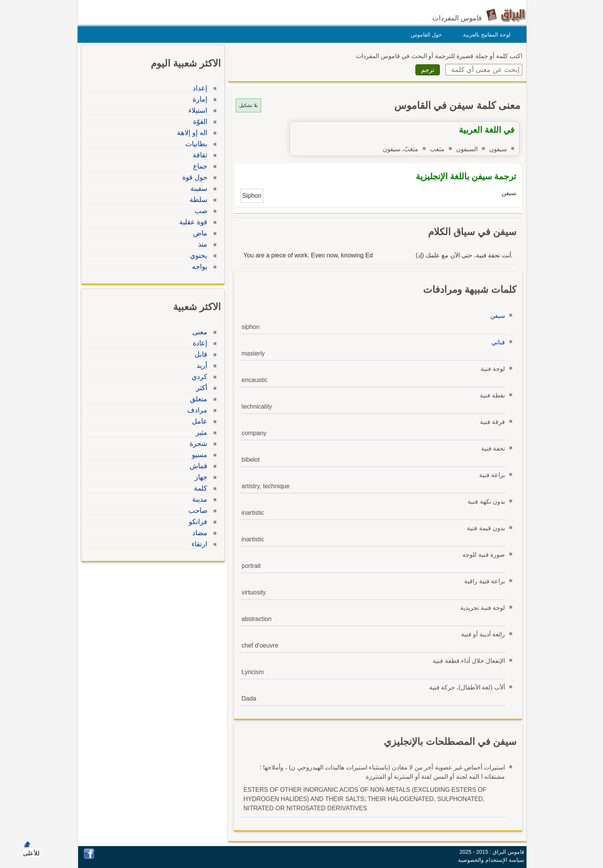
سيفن (496, 316)
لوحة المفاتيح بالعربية (485, 35)
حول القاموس (424, 35)
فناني (496, 342)
